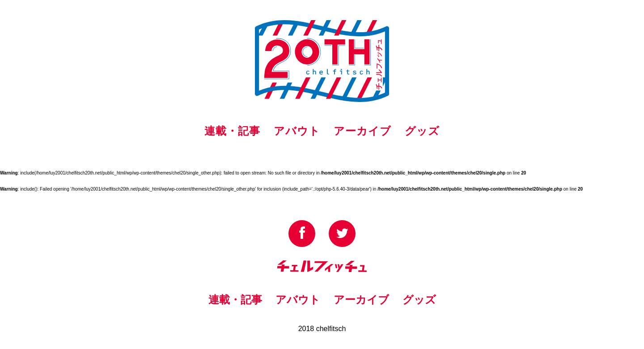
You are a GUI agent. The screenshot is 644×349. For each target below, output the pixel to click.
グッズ (422, 131)
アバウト (297, 131)
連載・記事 (232, 131)
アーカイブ (362, 131)
